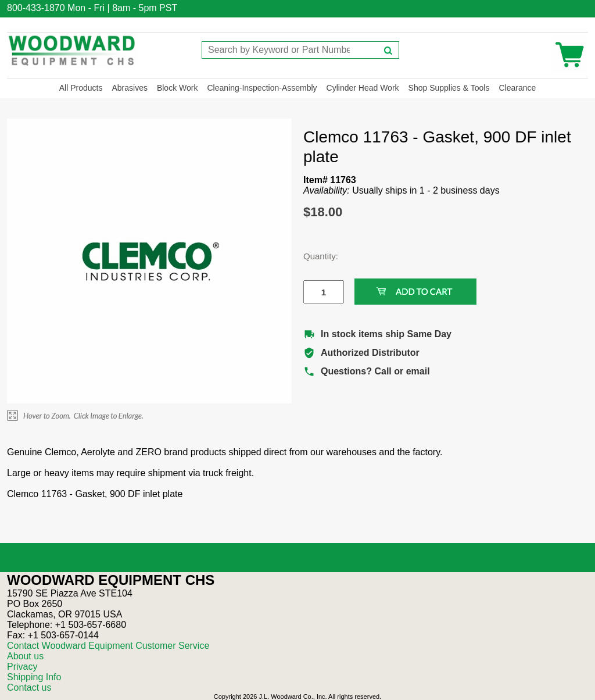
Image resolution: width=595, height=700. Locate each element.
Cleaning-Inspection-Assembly (262, 88)
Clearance (517, 88)
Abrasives (129, 88)
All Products (81, 88)
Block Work (178, 88)
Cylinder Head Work (363, 88)
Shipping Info (34, 677)
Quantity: (315, 256)
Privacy (22, 667)
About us (25, 656)
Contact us (29, 687)
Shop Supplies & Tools (449, 88)
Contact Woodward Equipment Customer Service (108, 646)
